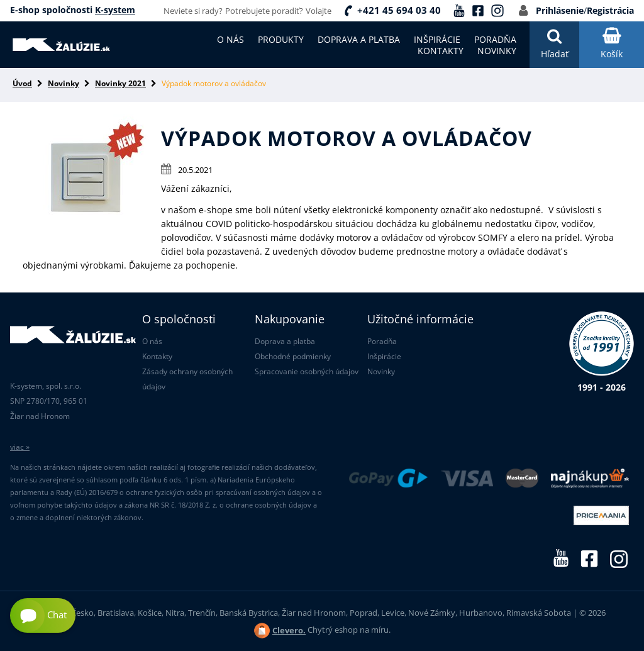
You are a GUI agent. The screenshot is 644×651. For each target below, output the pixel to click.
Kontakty (157, 356)
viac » (20, 447)
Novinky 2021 (120, 83)
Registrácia (610, 10)
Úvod (22, 83)
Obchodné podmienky (293, 356)
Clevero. (289, 630)
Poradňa (382, 341)
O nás (152, 341)
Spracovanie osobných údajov (307, 371)
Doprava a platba (285, 341)
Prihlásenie (560, 10)
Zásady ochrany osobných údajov (187, 379)
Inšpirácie (384, 356)
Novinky (64, 83)
